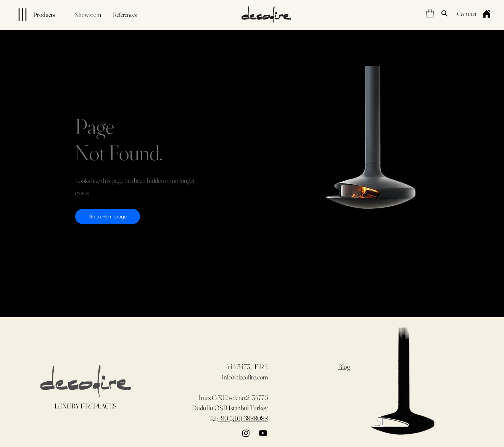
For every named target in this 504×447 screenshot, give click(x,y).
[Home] (487, 14)
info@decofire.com (245, 377)
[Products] (30, 15)
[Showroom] (88, 15)
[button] (430, 13)
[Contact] (467, 14)
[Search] (444, 13)
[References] (125, 15)
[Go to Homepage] (108, 216)
